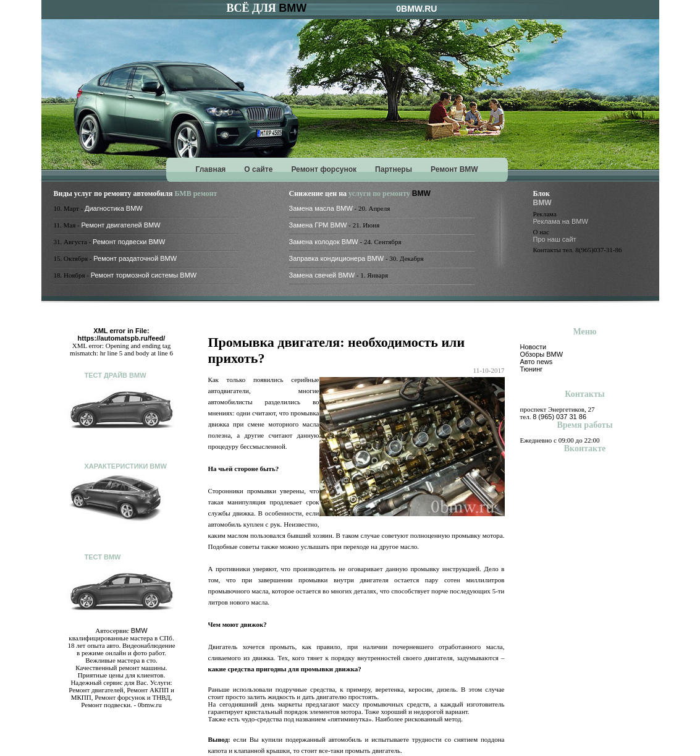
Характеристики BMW (126, 466)
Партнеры (394, 169)
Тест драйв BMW (116, 375)
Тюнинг (532, 369)
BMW (293, 8)
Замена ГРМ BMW (318, 225)
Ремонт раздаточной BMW (135, 258)
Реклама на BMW (561, 221)
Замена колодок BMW (324, 242)
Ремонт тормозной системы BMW (144, 275)
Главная (211, 169)
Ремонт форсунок (324, 169)
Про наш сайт (555, 239)
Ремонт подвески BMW (129, 242)
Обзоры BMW (542, 354)
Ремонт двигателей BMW (120, 225)
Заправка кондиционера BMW (337, 258)
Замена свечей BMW (322, 275)
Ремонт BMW (454, 169)
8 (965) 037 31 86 (559, 417)
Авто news (537, 362)
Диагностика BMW (114, 208)
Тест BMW (103, 557)
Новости (533, 347)
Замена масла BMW (321, 208)
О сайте (258, 169)
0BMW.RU (416, 9)
